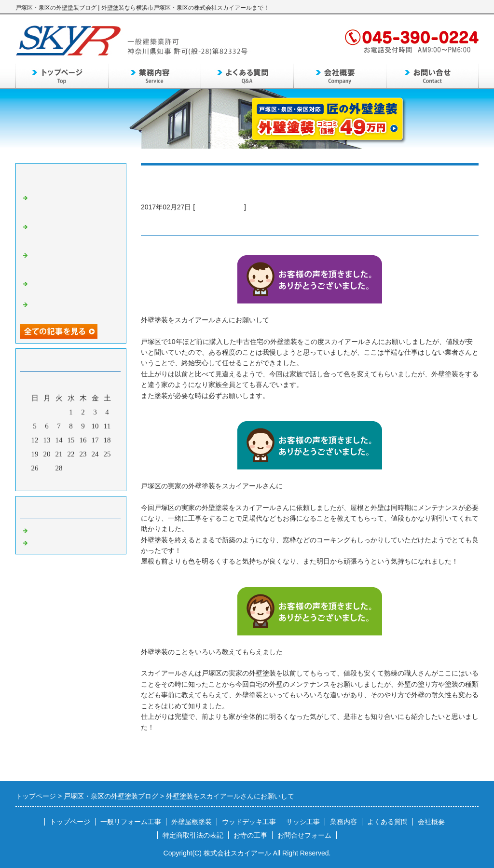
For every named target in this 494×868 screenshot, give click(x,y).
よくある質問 (387, 822)
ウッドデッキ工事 (249, 822)
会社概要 (431, 822)
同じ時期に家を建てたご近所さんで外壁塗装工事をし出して (73, 262)
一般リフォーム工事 (131, 822)
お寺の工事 (250, 835)
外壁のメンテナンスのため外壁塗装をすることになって (73, 205)
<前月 (53, 481)
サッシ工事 (303, 822)
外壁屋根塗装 (192, 822)
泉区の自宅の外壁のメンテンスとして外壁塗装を (73, 287)
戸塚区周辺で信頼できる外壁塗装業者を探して (73, 308)
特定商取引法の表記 (193, 835)
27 (47, 468)
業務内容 (343, 822)
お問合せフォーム (304, 835)
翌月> (89, 481)
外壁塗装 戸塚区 (220, 207)
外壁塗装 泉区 (53, 542)
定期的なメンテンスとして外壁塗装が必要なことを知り (73, 234)
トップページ (70, 822)
